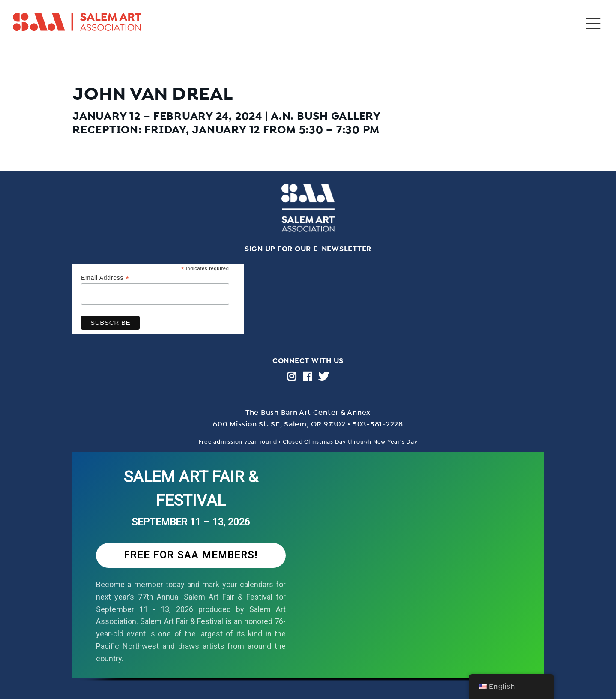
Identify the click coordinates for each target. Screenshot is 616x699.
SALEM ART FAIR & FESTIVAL (191, 489)
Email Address (105, 278)
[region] (308, 576)
